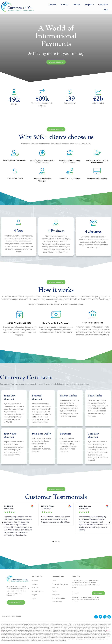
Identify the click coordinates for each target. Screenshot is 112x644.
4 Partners (93, 231)
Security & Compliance (60, 584)
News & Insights (38, 591)
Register (35, 595)
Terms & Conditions (59, 598)
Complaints (56, 595)
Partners (77, 5)
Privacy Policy (57, 602)
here (46, 629)
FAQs (54, 581)
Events (55, 591)
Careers (55, 588)
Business (65, 5)
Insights (89, 5)
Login (105, 10)
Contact (103, 5)
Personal (53, 5)
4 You (19, 230)
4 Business (56, 231)
